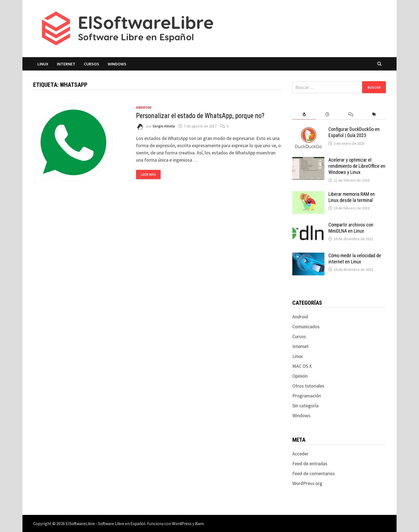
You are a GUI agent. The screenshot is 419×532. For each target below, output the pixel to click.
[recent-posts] (327, 114)
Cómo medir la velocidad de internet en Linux (355, 259)
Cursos (92, 64)
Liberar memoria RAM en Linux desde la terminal (352, 197)
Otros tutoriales (308, 386)
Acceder (300, 454)
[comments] (351, 114)
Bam (199, 523)
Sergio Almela (164, 126)
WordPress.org (307, 483)
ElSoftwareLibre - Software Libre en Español (106, 523)
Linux (43, 64)
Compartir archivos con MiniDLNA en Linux (351, 228)
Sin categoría (305, 406)
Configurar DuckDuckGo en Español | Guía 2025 (354, 132)
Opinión (300, 376)
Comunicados (306, 326)
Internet (66, 64)
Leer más (150, 175)
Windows (117, 64)
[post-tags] (374, 114)
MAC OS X (302, 366)
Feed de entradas (310, 463)
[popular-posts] (304, 114)
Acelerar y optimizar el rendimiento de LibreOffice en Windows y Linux (357, 166)
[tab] (304, 114)
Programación (307, 396)
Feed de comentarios (314, 473)
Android (144, 107)
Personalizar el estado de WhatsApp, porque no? (200, 116)
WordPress (182, 523)
